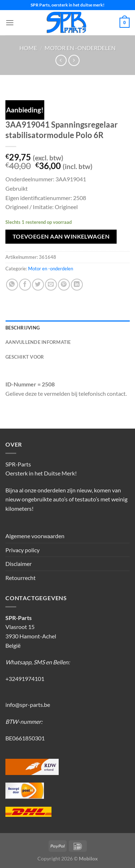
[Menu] (10, 23)
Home (28, 48)
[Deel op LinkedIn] (77, 285)
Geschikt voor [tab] (25, 357)
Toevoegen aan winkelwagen (61, 236)
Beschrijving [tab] (22, 328)
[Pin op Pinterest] (64, 285)
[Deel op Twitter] (38, 285)
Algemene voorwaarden (35, 536)
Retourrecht (21, 578)
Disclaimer (19, 564)
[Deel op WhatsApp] (12, 285)
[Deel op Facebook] (25, 285)
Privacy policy (22, 550)
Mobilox (88, 858)
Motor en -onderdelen (80, 48)
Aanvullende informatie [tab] (38, 342)
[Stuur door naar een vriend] (51, 285)
